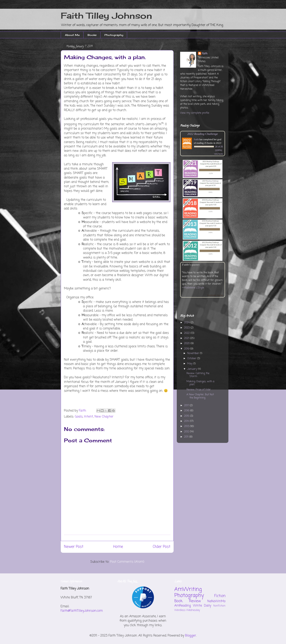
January (193, 369)
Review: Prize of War (199, 390)
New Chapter (104, 417)
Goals (79, 417)
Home (118, 547)
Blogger (191, 636)
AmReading (183, 606)
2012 (187, 432)
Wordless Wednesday (187, 610)
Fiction (220, 596)
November (194, 353)
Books (92, 35)
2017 (187, 405)
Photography (114, 35)
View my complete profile (195, 113)
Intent (89, 417)
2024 (187, 323)
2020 (187, 343)
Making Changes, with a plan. (200, 383)
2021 (187, 338)
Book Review (188, 601)
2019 (187, 349)
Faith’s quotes (191, 264)
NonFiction (219, 606)
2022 (187, 333)
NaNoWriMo (216, 601)
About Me (72, 35)
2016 (187, 411)
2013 (187, 426)
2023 (187, 328)
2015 (187, 416)
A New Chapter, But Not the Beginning (200, 396)
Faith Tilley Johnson (106, 16)
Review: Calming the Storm (198, 375)
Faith (205, 54)
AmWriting (188, 589)
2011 (187, 437)
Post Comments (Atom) (127, 562)
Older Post (162, 547)
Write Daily (202, 606)
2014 (187, 421)
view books (219, 154)
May (190, 364)
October (192, 358)
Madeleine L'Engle (194, 288)
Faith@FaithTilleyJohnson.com (82, 611)
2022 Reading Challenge (203, 134)
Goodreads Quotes (215, 295)
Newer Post (74, 547)
